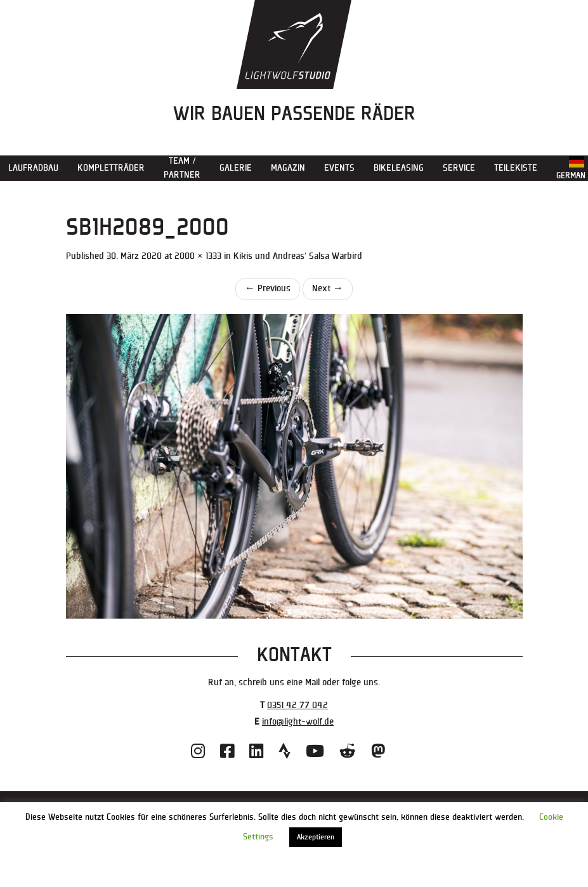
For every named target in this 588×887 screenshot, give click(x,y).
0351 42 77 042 (297, 705)
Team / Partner (182, 168)
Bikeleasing (399, 168)
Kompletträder (111, 168)
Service (459, 168)
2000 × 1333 (198, 256)
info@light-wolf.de (298, 722)
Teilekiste (516, 168)
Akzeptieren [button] (316, 837)
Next (328, 288)
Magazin (288, 168)
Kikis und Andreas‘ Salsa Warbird (298, 256)
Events (339, 168)
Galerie (236, 168)
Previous (268, 288)
